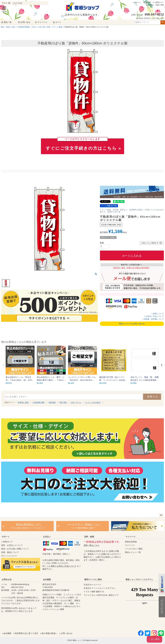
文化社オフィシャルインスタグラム (99, 588)
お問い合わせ (67, 633)
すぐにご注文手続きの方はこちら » (83, 145)
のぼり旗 (42, 27)
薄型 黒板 (63, 402)
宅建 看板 (52, 402)
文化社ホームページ (92, 585)
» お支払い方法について (154, 316)
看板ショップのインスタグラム (139, 580)
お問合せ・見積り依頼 (155, 5)
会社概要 (47, 580)
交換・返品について (10, 552)
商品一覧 (6, 22)
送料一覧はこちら (91, 545)
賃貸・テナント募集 (55, 27)
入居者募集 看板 (38, 402)
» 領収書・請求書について (153, 319)
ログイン (138, 2)
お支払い (47, 537)
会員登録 (147, 2)
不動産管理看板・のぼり (27, 27)
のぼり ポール (76, 402)
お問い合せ (24, 22)
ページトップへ (161, 515)
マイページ (41, 22)
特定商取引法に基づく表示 (26, 633)
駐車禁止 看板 (23, 402)
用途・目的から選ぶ (8, 27)
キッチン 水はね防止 (93, 402)
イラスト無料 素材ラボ (94, 592)
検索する (153, 397)
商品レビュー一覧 (133, 552)
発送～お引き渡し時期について (15, 549)
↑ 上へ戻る (154, 639)
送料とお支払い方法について (64, 566)
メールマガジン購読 (134, 549)
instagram (145, 603)
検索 (163, 22)
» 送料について (158, 314)
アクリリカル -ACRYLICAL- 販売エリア (101, 595)
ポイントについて (9, 556)
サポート (6, 537)
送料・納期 (89, 537)
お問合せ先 (7, 580)
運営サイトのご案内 (93, 580)
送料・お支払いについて (12, 545)
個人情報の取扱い (49, 633)
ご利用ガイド (159, 2)
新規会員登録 (131, 542)
